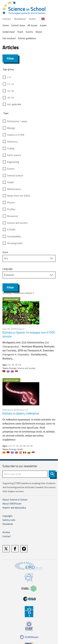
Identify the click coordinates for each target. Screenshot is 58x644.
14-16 (10, 91)
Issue (5, 252)
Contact (7, 19)
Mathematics (14, 189)
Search (32, 19)
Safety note (9, 520)
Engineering (13, 162)
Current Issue (18, 25)
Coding (11, 148)
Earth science (14, 155)
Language (8, 269)
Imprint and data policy (14, 508)
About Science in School (15, 500)
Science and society (17, 223)
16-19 (10, 98)
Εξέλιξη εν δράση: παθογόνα (21, 413)
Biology (11, 128)
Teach (20, 32)
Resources (13, 216)
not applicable (14, 104)
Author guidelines (27, 38)
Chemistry (12, 142)
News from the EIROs (19, 196)
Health (11, 182)
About (39, 32)
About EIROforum (12, 504)
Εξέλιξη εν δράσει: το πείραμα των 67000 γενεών (29, 334)
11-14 (10, 84)
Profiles (11, 209)
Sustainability (14, 236)
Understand (9, 32)
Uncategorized (15, 243)
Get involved (9, 38)
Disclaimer (8, 524)
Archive (6, 532)
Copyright (8, 516)
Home (6, 25)
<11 (9, 77)
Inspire (43, 25)
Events (29, 32)
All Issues (32, 25)
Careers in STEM (16, 135)
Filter (10, 58)
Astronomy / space (17, 121)
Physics (11, 202)
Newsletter (20, 19)
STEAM (11, 230)
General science (15, 175)
